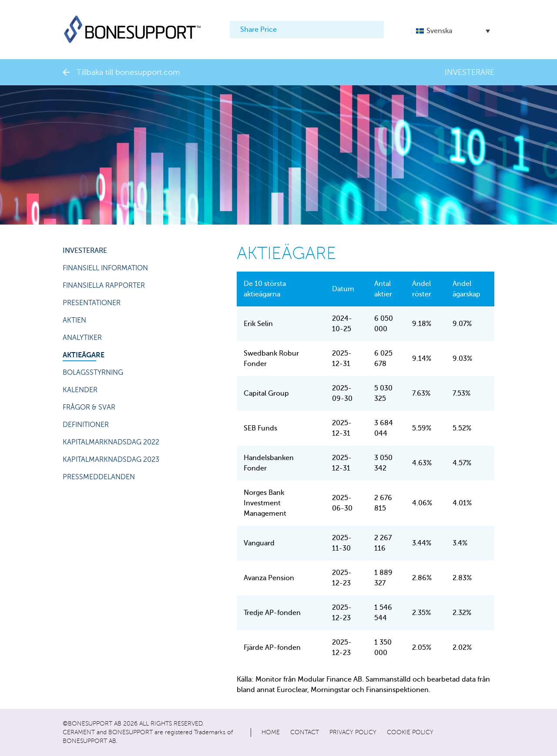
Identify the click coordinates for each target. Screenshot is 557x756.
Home (271, 732)
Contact (305, 732)
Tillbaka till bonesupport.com (121, 72)
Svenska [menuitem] (439, 31)
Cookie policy (410, 732)
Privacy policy (353, 732)
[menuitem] (453, 31)
